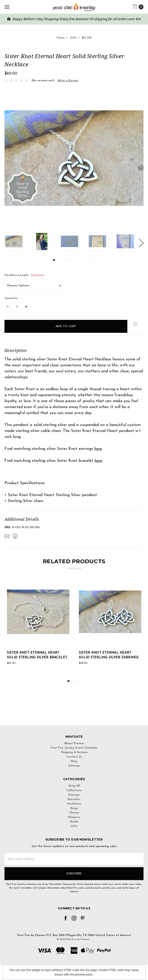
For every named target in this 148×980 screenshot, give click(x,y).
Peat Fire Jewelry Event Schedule (74, 748)
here (98, 449)
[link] (74, 716)
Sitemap (74, 766)
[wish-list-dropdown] (135, 324)
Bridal (74, 822)
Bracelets (74, 799)
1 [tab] (54, 260)
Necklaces (74, 804)
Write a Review (68, 81)
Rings (74, 808)
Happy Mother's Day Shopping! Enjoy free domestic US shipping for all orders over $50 (74, 19)
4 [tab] (71, 260)
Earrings (74, 795)
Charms (74, 813)
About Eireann (74, 743)
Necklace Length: (24, 275)
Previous (6, 243)
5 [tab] (77, 260)
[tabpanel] (18, 241)
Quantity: (11, 298)
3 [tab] (65, 260)
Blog (74, 761)
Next (141, 243)
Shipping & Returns (74, 752)
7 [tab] (88, 260)
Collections (74, 790)
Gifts (74, 826)
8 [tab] (94, 260)
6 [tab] (83, 260)
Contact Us (74, 757)
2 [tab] (60, 260)
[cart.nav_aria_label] (139, 7)
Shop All (74, 786)
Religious (74, 817)
